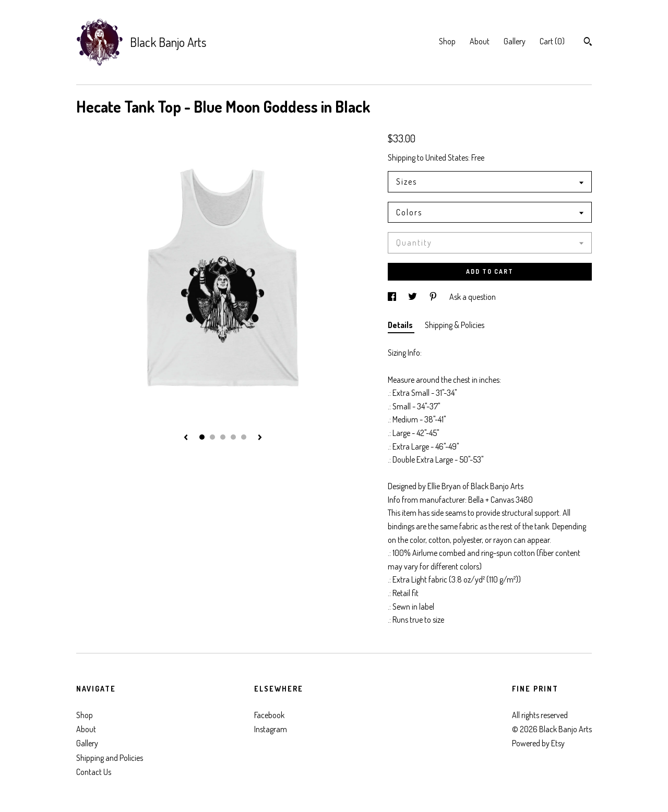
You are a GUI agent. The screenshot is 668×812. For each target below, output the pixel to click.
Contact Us (94, 772)
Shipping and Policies (110, 758)
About (480, 41)
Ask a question (473, 297)
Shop (447, 41)
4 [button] (233, 437)
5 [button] (244, 437)
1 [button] (202, 437)
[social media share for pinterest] (434, 297)
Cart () (552, 41)
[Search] (588, 43)
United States (447, 157)
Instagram (271, 729)
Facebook (269, 715)
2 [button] (212, 437)
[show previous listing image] (186, 438)
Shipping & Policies (455, 325)
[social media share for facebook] (393, 297)
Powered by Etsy (538, 743)
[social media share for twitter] (413, 297)
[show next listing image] (260, 438)
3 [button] (223, 437)
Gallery (515, 41)
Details (401, 325)
